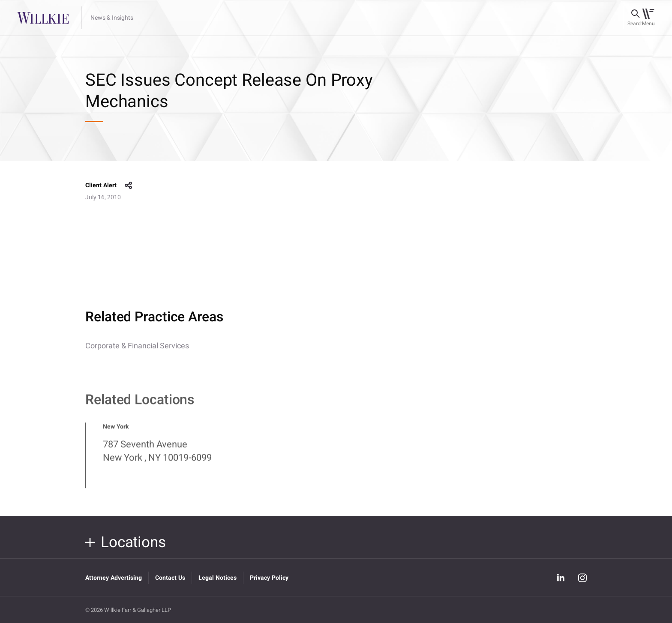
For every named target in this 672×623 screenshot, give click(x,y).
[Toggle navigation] (648, 18)
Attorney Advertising (114, 578)
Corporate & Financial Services (137, 346)
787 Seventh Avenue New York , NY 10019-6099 (157, 455)
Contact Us (170, 578)
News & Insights (112, 18)
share (129, 186)
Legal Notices (217, 578)
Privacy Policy (269, 578)
